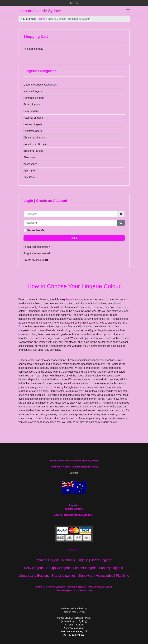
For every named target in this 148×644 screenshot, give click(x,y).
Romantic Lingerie (34, 98)
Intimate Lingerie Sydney (40, 11)
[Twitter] (77, 3)
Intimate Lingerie (33, 91)
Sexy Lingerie (31, 111)
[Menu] (128, 11)
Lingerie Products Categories (40, 85)
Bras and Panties (33, 151)
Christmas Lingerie (34, 138)
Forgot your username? (37, 253)
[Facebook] (71, 3)
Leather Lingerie (33, 124)
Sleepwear (30, 157)
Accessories (30, 164)
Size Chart (30, 177)
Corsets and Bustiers (36, 144)
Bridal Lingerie (32, 104)
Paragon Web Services (74, 612)
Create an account (36, 260)
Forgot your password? (37, 247)
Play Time (29, 171)
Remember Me (36, 230)
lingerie (70, 299)
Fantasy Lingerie (33, 131)
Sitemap (74, 473)
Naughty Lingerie (33, 118)
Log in (74, 238)
